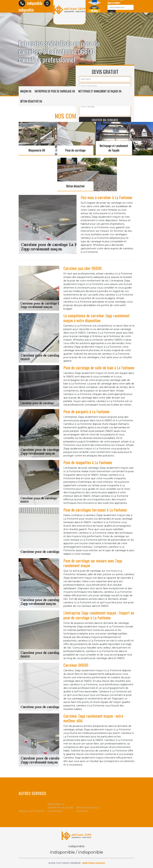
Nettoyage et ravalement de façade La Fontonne (60, 808)
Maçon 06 (26, 91)
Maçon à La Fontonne (32, 811)
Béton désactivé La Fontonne (88, 809)
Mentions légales (94, 863)
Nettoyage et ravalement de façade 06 (100, 91)
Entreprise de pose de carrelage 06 (55, 91)
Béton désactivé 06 (31, 101)
